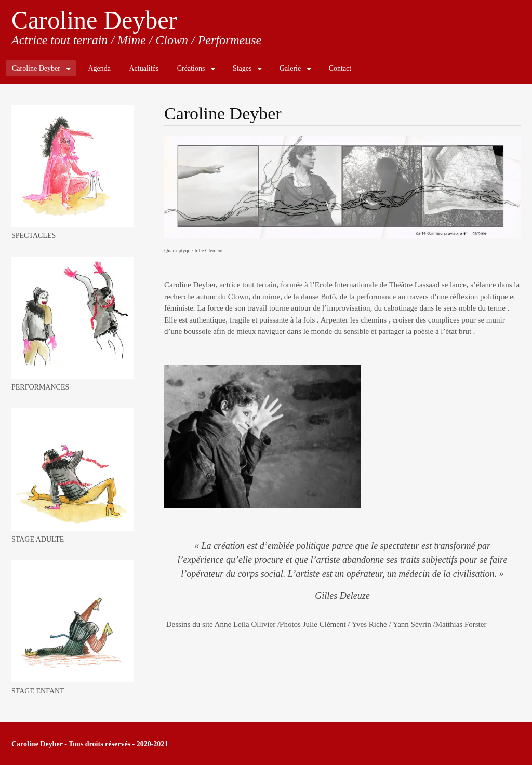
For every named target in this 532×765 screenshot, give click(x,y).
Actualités (144, 68)
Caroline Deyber (94, 20)
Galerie (290, 68)
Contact (340, 68)
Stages (242, 68)
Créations (191, 68)
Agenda (99, 68)
